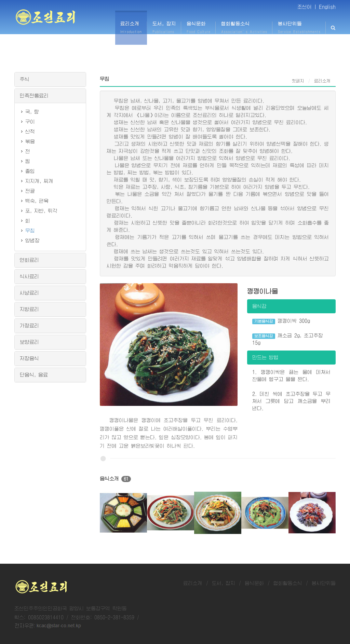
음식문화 (254, 583)
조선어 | (307, 7)
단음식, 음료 (34, 375)
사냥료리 (29, 293)
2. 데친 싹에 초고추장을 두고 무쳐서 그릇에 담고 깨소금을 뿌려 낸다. (291, 401)
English (327, 7)
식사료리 (29, 276)
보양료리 (29, 342)
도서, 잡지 (224, 583)
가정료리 (29, 326)
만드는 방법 (265, 357)
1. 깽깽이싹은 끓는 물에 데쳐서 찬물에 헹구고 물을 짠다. (291, 376)
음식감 (259, 306)
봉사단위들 (324, 583)
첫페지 (298, 81)
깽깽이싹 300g (281, 321)
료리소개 (193, 583)
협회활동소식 (288, 583)
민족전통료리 (34, 96)
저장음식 (29, 358)
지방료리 (29, 309)
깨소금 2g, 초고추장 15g (288, 339)
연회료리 (29, 260)
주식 (25, 79)
